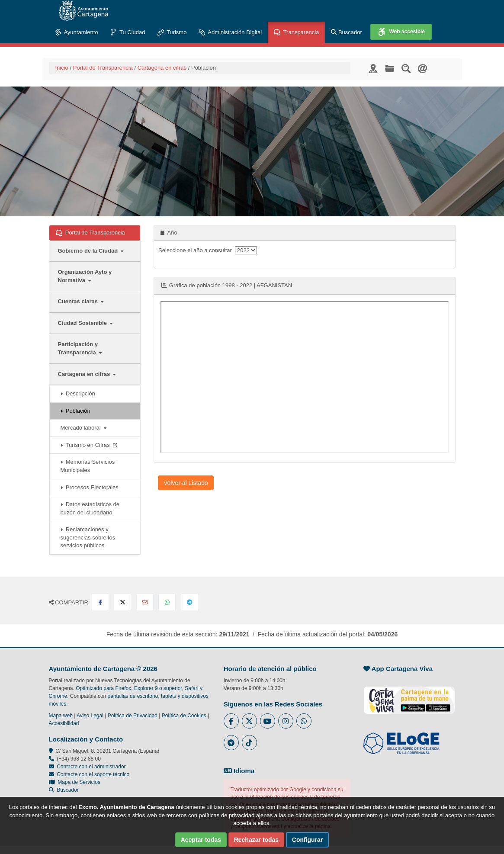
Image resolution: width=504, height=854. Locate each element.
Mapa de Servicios (75, 782)
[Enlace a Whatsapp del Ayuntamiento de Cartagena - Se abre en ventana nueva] (304, 721)
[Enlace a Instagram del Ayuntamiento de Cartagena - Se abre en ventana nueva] (286, 721)
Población (75, 411)
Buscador (347, 32)
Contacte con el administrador (91, 767)
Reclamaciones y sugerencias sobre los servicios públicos (88, 537)
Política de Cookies (184, 716)
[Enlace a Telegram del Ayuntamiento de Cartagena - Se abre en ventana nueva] (231, 743)
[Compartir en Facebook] (100, 602)
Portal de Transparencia (103, 68)
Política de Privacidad (133, 716)
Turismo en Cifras (89, 445)
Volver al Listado (186, 483)
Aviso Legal (90, 716)
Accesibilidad (64, 723)
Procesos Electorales (90, 487)
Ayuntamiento (77, 33)
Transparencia (296, 33)
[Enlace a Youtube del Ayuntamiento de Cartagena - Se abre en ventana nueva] (268, 721)
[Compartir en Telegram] (189, 602)
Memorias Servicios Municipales (88, 466)
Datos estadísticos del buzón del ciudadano (91, 508)
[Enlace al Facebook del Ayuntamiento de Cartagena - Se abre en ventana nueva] (231, 721)
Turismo (172, 33)
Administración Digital (230, 33)
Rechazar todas (256, 840)
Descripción (78, 393)
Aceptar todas (201, 840)
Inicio (62, 68)
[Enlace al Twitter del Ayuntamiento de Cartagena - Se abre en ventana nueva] (249, 721)
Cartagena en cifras (162, 68)
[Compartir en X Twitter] (122, 602)
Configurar (308, 840)
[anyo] (246, 250)
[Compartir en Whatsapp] (167, 602)
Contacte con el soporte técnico (93, 774)
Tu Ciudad (128, 33)
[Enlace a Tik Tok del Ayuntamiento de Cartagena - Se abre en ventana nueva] (249, 743)
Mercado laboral (83, 428)
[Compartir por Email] (145, 602)
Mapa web (61, 716)
